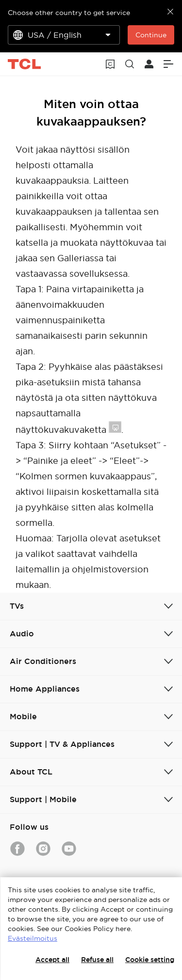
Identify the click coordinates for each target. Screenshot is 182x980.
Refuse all (97, 960)
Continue (151, 35)
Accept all (52, 960)
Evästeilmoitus (33, 938)
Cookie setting (150, 960)
